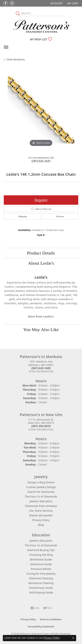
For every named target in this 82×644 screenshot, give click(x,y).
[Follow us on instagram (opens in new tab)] (12, 3)
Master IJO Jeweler (41, 515)
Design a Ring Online (41, 482)
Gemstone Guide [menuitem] (41, 564)
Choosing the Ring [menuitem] (41, 555)
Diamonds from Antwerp (41, 506)
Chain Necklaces (16, 59)
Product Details (41, 253)
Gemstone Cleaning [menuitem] (41, 583)
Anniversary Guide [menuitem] (41, 588)
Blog (41, 525)
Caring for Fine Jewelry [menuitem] (41, 574)
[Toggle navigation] (6, 47)
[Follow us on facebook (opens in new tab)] (6, 3)
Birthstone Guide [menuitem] (41, 559)
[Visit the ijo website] (47, 608)
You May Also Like (41, 330)
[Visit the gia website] (35, 608)
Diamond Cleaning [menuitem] (41, 578)
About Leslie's (41, 263)
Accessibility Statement (41, 627)
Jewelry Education (41, 501)
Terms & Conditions (51, 619)
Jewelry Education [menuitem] (41, 541)
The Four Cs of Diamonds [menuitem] (41, 545)
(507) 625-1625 (41, 161)
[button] (56, 3)
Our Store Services (41, 511)
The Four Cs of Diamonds (41, 496)
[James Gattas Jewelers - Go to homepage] (41, 26)
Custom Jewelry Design (41, 487)
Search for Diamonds (41, 492)
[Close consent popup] (73, 638)
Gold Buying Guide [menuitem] (41, 592)
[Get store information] (41, 371)
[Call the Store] (41, 368)
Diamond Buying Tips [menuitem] (41, 550)
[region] (41, 110)
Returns (60, 216)
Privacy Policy (41, 520)
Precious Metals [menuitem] (41, 569)
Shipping (22, 216)
